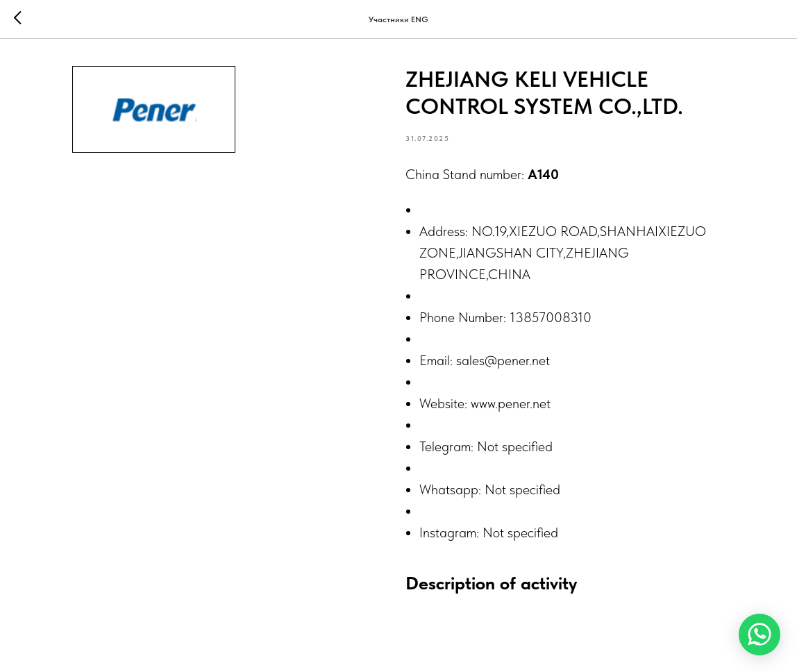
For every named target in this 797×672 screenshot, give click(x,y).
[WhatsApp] (760, 635)
